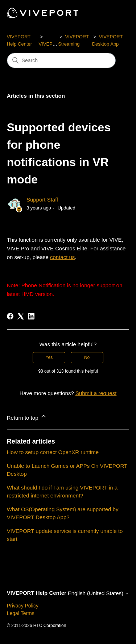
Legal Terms (21, 613)
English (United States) (99, 593)
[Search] (61, 60)
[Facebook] (10, 316)
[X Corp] (21, 316)
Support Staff (42, 200)
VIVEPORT (50, 44)
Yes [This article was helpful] (49, 357)
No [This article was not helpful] (87, 357)
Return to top (27, 417)
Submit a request (96, 393)
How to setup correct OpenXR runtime (53, 452)
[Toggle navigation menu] (116, 13)
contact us (62, 257)
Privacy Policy (23, 606)
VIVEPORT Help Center (37, 593)
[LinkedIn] (31, 316)
